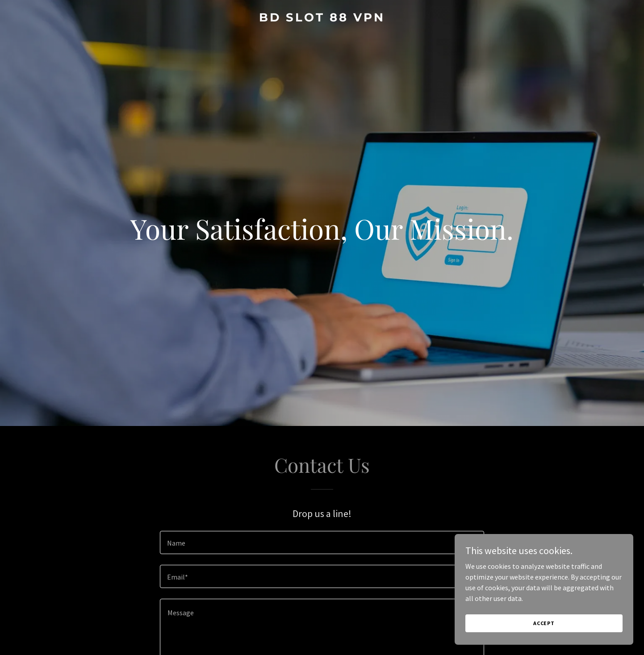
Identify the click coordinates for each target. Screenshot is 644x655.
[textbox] (322, 542)
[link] (322, 19)
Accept (544, 623)
